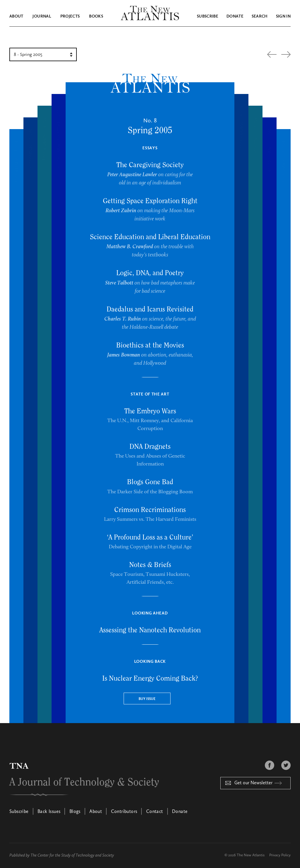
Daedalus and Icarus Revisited (150, 309)
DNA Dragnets (150, 447)
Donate (235, 16)
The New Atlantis (251, 855)
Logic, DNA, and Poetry (150, 273)
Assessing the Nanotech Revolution (150, 630)
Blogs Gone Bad (150, 482)
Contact (155, 812)
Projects (70, 16)
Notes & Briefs (150, 565)
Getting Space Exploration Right (150, 201)
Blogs (75, 812)
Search (260, 16)
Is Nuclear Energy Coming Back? (150, 679)
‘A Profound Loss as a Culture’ (150, 537)
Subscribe (208, 16)
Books (96, 16)
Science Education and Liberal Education (150, 237)
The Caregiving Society (150, 165)
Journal (42, 16)
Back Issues (49, 812)
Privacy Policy (280, 855)
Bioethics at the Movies (150, 345)
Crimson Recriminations (150, 510)
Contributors (124, 812)
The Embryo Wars (150, 411)
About (16, 16)
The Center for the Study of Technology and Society (72, 855)
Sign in (283, 16)
